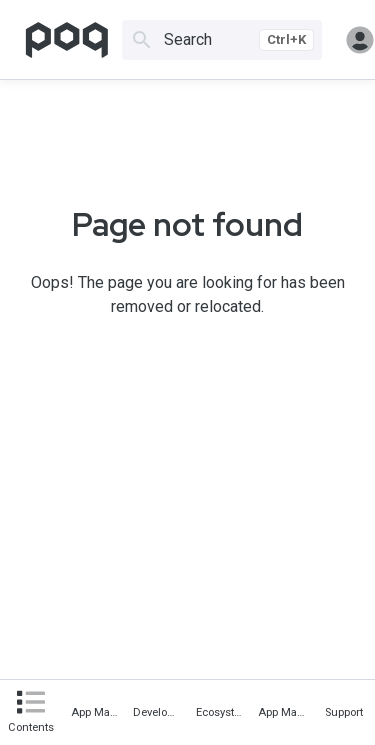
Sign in (360, 40)
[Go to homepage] (67, 40)
